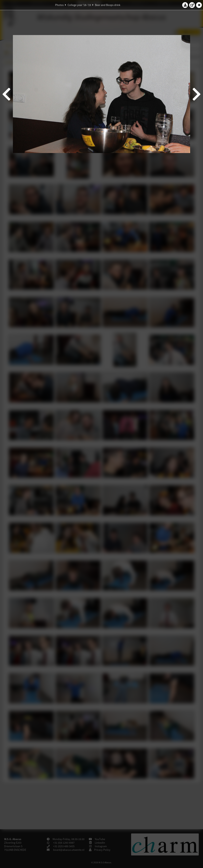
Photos (59, 5)
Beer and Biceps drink (108, 5)
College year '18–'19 (79, 5)
